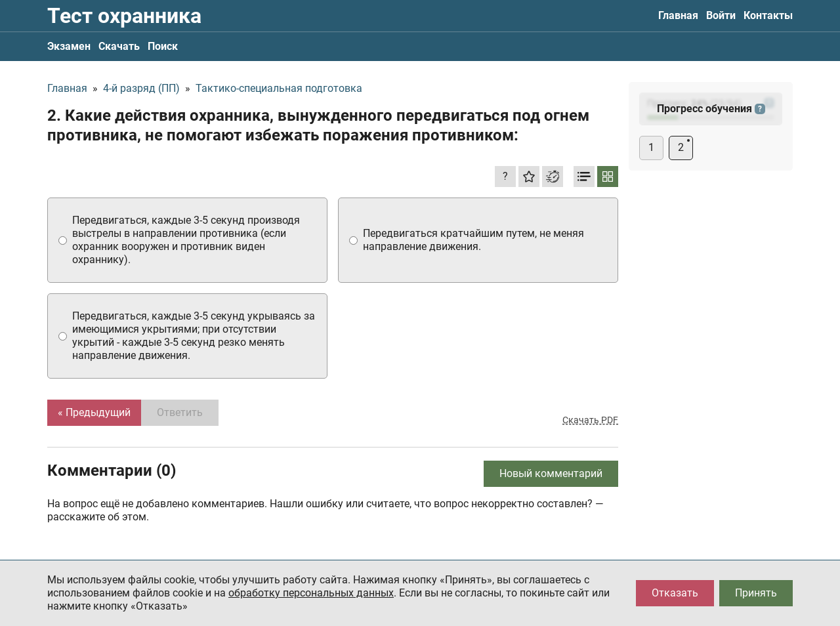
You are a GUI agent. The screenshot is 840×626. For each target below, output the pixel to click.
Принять (756, 593)
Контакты (768, 15)
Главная (678, 15)
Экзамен (69, 46)
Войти (721, 15)
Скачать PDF (590, 420)
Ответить (180, 412)
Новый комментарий (551, 473)
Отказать (675, 593)
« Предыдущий (94, 412)
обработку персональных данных (311, 593)
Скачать (119, 46)
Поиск (163, 46)
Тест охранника (124, 16)
